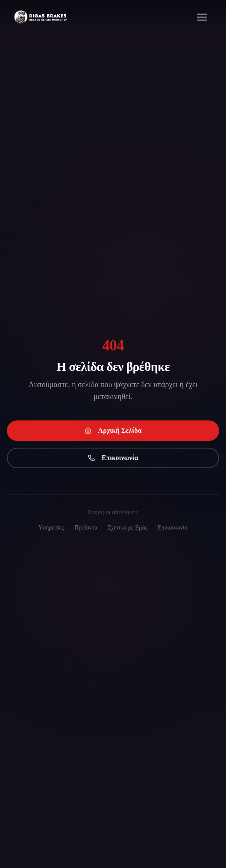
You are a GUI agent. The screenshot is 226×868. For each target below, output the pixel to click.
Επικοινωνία (113, 459)
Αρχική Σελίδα (113, 431)
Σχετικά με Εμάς (128, 528)
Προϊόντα (86, 528)
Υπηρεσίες (51, 528)
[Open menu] (202, 17)
